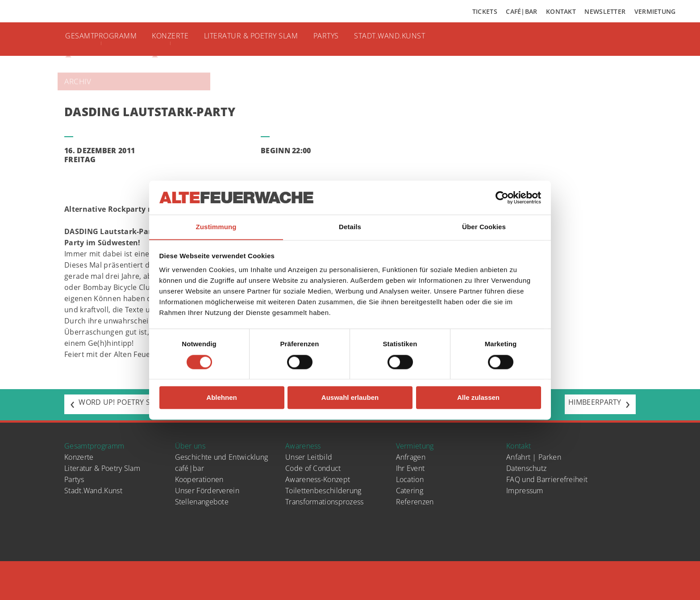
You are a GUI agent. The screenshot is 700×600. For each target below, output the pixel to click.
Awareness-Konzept (318, 479)
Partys (346, 38)
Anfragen (411, 457)
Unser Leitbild (309, 457)
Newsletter (605, 11)
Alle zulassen (478, 398)
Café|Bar (521, 11)
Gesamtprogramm (104, 38)
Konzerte (178, 38)
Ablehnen (221, 398)
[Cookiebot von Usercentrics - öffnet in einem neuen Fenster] (502, 197)
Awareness (303, 446)
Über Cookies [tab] (484, 227)
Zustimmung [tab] (216, 227)
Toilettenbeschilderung (323, 491)
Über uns (190, 446)
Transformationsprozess (325, 502)
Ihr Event (410, 468)
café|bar (190, 468)
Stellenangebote (202, 502)
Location (410, 479)
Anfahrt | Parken (534, 457)
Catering (410, 491)
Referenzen (415, 502)
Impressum (525, 491)
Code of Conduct (313, 468)
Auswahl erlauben (350, 398)
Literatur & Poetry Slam (265, 38)
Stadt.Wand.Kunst (414, 38)
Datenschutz (526, 468)
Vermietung (655, 11)
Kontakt (561, 11)
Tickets (485, 11)
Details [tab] (350, 227)
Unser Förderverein (207, 491)
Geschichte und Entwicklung (222, 457)
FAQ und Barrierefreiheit (547, 479)
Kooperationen (199, 479)
